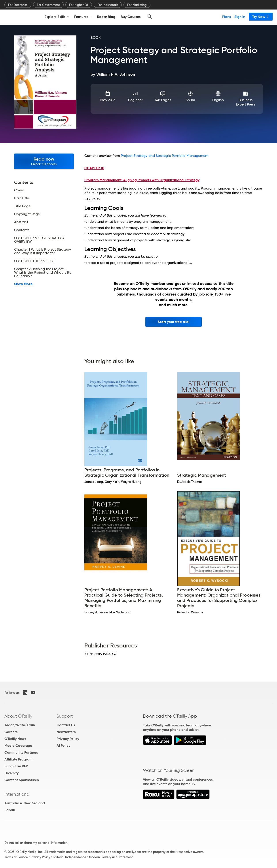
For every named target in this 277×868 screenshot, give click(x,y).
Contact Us (66, 725)
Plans (227, 17)
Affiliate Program (18, 759)
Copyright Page (27, 214)
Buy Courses (131, 17)
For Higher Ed (79, 5)
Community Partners (21, 752)
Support (65, 716)
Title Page (22, 206)
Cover (19, 190)
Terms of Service (16, 857)
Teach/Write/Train (20, 725)
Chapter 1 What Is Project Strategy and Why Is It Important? (43, 251)
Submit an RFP (16, 766)
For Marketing (137, 5)
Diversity (11, 773)
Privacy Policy (68, 739)
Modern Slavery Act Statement (111, 857)
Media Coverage (18, 746)
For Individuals (108, 5)
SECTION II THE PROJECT (35, 261)
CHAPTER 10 (94, 168)
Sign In (240, 17)
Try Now (261, 17)
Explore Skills (57, 17)
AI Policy (63, 746)
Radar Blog (106, 17)
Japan (10, 810)
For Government (48, 5)
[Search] (150, 17)
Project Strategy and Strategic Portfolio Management (165, 156)
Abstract (21, 222)
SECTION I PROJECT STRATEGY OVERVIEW (39, 240)
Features (83, 17)
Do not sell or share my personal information (36, 843)
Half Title (22, 198)
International (17, 794)
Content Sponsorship (22, 780)
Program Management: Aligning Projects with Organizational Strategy (142, 180)
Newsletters (66, 732)
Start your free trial (174, 322)
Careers (11, 732)
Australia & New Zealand (25, 803)
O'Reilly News (15, 739)
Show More (23, 284)
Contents (22, 230)
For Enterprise (18, 5)
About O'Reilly (18, 716)
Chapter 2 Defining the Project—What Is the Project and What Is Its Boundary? (43, 273)
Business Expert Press (246, 102)
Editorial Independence (69, 857)
